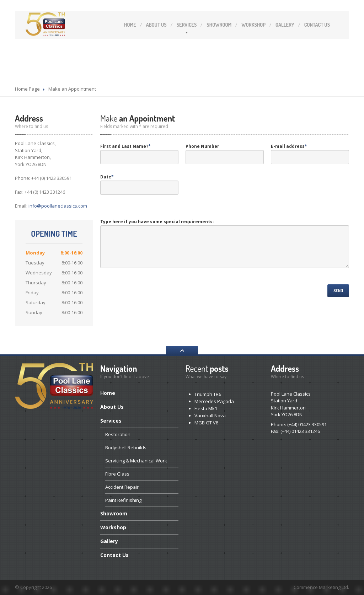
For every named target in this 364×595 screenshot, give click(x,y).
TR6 (208, 394)
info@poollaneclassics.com (58, 206)
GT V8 (206, 423)
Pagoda (214, 401)
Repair (122, 487)
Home (130, 25)
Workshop (253, 25)
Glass (117, 474)
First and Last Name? (125, 146)
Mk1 (206, 408)
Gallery (285, 25)
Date (107, 177)
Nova (210, 416)
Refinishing (123, 500)
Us (156, 25)
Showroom (219, 25)
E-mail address (289, 146)
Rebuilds (126, 447)
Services (187, 25)
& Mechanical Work (136, 461)
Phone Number (202, 146)
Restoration (118, 434)
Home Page (27, 89)
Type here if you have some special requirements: (157, 222)
